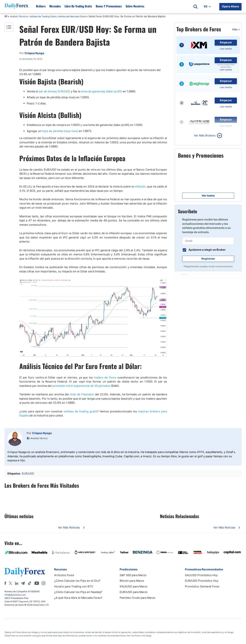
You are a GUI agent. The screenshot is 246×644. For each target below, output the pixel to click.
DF (6, 17)
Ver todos (208, 196)
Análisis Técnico (18, 16)
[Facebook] (5, 583)
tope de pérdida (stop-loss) (60, 131)
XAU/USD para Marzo (134, 586)
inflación (140, 186)
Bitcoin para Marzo (132, 581)
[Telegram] (23, 583)
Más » (236, 29)
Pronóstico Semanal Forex (202, 586)
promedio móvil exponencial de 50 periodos (81, 386)
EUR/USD (28, 473)
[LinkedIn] (17, 583)
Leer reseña (226, 49)
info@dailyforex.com (15, 595)
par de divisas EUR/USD (54, 91)
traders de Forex (105, 377)
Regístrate (208, 259)
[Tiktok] (29, 583)
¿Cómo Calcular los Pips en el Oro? (77, 581)
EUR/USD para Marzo (134, 592)
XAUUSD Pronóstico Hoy (201, 575)
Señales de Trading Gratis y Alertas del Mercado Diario (58, 16)
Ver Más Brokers (205, 135)
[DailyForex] (25, 572)
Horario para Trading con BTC (74, 586)
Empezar (226, 42)
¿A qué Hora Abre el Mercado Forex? (78, 598)
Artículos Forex (64, 575)
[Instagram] (43, 583)
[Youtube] (37, 583)
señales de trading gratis (80, 411)
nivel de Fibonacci (82, 394)
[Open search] (196, 7)
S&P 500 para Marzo (133, 575)
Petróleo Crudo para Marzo (137, 598)
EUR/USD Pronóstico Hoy (202, 581)
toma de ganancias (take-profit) (101, 91)
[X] (10, 583)
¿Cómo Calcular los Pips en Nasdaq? (78, 592)
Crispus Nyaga (42, 433)
